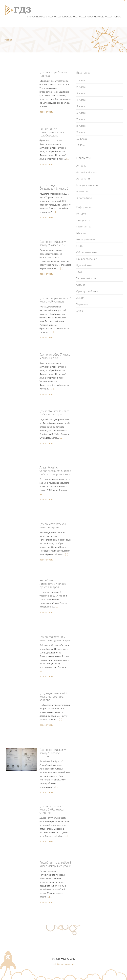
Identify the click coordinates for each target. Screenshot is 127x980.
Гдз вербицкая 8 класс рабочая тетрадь (54, 413)
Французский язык (87, 291)
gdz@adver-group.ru (63, 964)
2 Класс (40, 17)
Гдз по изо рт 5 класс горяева (54, 74)
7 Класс (81, 17)
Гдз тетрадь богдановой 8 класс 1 (54, 187)
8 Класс (89, 17)
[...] (51, 106)
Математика (84, 226)
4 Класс (56, 17)
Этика (80, 311)
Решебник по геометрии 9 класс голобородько (52, 132)
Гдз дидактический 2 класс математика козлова (53, 696)
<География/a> (85, 198)
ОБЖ (80, 246)
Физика (81, 285)
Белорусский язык (87, 185)
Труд (79, 272)
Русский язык (84, 265)
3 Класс (48, 17)
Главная (8, 40)
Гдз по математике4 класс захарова (53, 525)
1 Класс (31, 17)
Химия (80, 298)
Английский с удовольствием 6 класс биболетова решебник (55, 471)
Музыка (81, 233)
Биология (82, 191)
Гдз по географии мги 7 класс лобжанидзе (55, 300)
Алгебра (81, 165)
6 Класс (73, 17)
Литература (83, 220)
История (81, 213)
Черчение (82, 304)
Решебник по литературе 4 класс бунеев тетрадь (53, 584)
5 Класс (64, 17)
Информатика (85, 207)
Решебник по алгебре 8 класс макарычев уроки (55, 864)
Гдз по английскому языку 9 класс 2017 (53, 243)
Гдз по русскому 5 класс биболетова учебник (52, 809)
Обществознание (87, 252)
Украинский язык (86, 278)
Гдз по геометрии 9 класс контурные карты (55, 638)
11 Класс (116, 17)
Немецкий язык (86, 239)
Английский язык (87, 172)
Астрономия (84, 178)
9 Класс (98, 17)
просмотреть (46, 112)
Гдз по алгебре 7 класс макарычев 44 (55, 356)
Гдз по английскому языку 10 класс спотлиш (53, 753)
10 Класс (107, 17)
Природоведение (87, 259)
